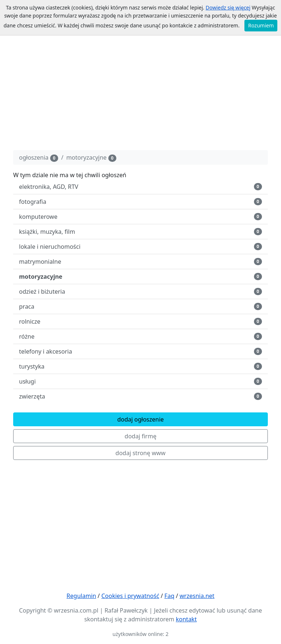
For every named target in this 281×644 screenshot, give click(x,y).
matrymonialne (140, 262)
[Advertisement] (140, 93)
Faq (169, 596)
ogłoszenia (39, 158)
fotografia (140, 202)
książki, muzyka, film (140, 232)
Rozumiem (261, 25)
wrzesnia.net (197, 596)
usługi (140, 381)
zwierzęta (140, 396)
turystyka (140, 366)
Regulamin (81, 596)
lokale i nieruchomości (140, 247)
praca (140, 306)
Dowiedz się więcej (228, 7)
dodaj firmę (141, 436)
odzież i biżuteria (140, 291)
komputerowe (140, 217)
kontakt (186, 619)
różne (140, 336)
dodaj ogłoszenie (140, 419)
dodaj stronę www (141, 453)
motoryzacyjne (91, 158)
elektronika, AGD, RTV (140, 187)
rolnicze (140, 321)
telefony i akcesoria (140, 351)
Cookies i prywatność (130, 596)
